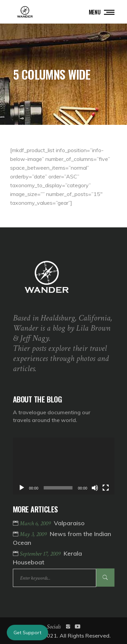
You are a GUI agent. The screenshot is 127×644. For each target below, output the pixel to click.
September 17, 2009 (41, 554)
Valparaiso (69, 523)
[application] (64, 466)
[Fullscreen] (106, 488)
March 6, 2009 (36, 523)
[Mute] (95, 488)
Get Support (27, 633)
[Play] (22, 488)
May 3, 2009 (34, 534)
